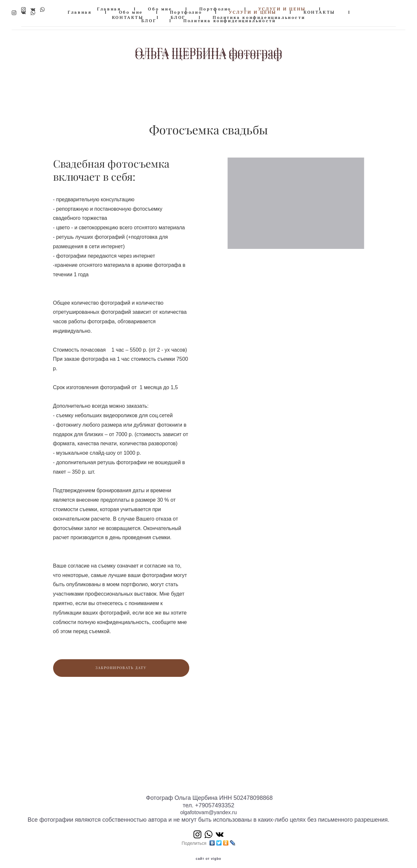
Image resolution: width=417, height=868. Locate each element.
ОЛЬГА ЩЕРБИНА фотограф (208, 52)
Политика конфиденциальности (259, 17)
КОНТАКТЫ (128, 17)
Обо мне (160, 9)
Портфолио (215, 9)
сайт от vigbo (208, 853)
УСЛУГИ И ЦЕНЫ (282, 9)
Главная (109, 9)
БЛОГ (178, 17)
